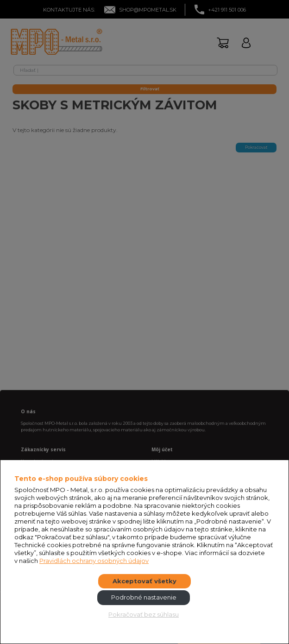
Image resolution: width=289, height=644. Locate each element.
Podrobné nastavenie (144, 597)
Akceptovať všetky (144, 581)
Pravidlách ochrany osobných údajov (94, 561)
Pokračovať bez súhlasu (144, 614)
